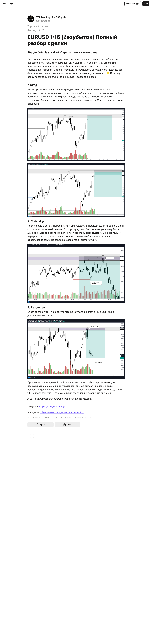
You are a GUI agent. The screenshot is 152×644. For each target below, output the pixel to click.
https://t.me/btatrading (52, 406)
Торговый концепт (38, 26)
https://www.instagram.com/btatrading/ (62, 412)
